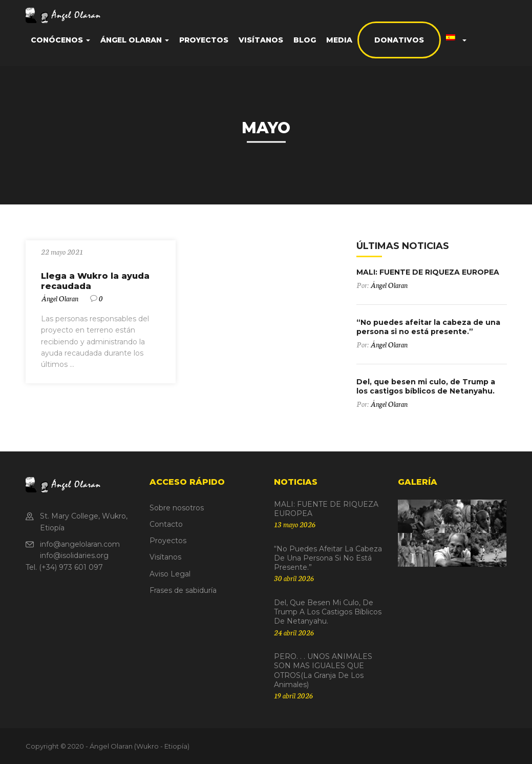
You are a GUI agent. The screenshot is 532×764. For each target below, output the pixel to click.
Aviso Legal (170, 574)
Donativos (399, 40)
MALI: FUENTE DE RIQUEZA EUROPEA (428, 272)
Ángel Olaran (135, 40)
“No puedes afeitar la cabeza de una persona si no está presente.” (428, 327)
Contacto (166, 524)
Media (339, 40)
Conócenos (60, 40)
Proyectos (204, 40)
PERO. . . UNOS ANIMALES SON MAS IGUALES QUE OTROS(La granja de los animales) (323, 670)
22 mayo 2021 (62, 252)
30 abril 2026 (294, 578)
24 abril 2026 (294, 632)
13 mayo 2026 (295, 524)
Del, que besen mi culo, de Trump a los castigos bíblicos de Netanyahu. (426, 386)
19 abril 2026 (293, 695)
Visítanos (261, 40)
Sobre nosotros (177, 508)
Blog (305, 40)
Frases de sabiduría (183, 590)
